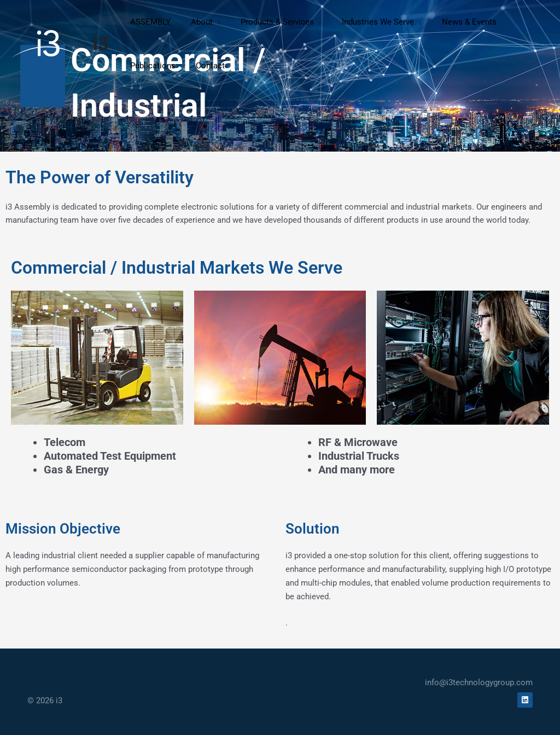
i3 (101, 44)
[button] (199, 22)
